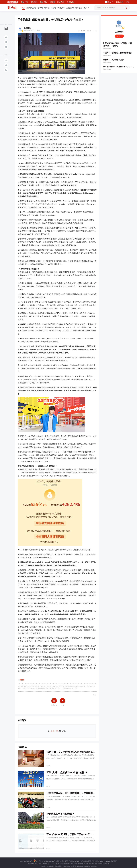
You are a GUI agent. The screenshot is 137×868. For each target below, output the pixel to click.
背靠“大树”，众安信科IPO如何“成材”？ (67, 772)
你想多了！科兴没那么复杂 (113, 60)
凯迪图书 (34, 2)
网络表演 (61, 2)
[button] (13, 2)
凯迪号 (111, 2)
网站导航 (120, 2)
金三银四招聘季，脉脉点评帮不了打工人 (118, 67)
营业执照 (95, 864)
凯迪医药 (24, 2)
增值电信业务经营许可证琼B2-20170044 (69, 861)
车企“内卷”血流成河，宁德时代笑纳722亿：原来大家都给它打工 (80, 834)
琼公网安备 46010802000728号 (44, 861)
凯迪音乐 (43, 2)
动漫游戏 (70, 2)
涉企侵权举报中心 (104, 864)
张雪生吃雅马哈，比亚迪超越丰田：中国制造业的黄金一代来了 (79, 793)
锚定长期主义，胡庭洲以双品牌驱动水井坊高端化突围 (74, 752)
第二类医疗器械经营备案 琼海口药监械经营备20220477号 (73, 864)
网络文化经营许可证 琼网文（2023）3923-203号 (97, 861)
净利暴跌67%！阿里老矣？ (60, 814)
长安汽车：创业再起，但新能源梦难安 (118, 53)
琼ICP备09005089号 (26, 861)
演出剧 (52, 2)
